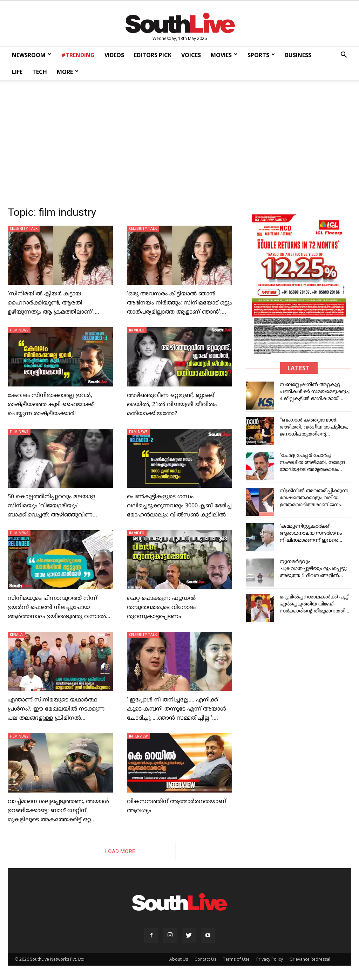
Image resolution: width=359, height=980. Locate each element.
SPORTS (261, 55)
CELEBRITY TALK (24, 228)
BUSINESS (298, 55)
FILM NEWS (19, 330)
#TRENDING (78, 55)
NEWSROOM (32, 55)
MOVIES (224, 55)
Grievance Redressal (310, 959)
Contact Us (205, 959)
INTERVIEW (138, 736)
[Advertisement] (179, 141)
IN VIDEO (137, 330)
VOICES (191, 55)
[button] (344, 56)
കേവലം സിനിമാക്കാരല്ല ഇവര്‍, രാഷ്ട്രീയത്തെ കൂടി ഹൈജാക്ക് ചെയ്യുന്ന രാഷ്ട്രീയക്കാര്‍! (51, 405)
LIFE (17, 72)
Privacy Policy (270, 959)
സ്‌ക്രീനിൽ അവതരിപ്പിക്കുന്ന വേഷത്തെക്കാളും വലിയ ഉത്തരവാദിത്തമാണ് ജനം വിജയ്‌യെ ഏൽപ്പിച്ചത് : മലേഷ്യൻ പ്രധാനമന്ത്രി (314, 505)
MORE (68, 72)
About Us (179, 959)
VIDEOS (114, 55)
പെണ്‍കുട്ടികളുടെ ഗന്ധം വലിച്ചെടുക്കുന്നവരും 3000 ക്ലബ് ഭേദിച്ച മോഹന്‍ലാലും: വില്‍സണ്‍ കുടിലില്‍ (179, 506)
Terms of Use (236, 959)
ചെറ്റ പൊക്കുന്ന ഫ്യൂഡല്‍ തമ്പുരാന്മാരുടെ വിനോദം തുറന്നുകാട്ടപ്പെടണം (161, 608)
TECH (40, 72)
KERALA (16, 635)
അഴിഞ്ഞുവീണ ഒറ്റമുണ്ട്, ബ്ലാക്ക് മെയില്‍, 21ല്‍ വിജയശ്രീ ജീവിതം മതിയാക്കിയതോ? (172, 405)
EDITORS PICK (153, 55)
